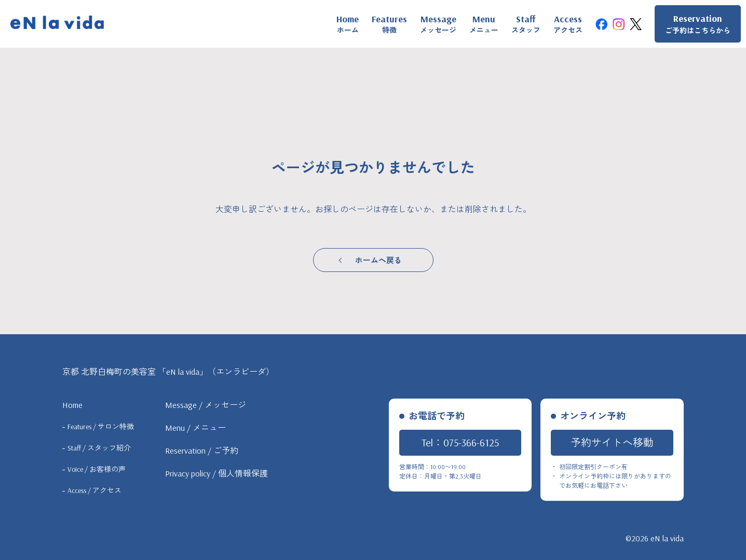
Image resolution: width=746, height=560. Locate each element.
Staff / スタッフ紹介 (99, 448)
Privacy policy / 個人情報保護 (216, 473)
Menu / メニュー (195, 428)
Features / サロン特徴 (101, 427)
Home (72, 405)
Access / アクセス (94, 490)
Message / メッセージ (206, 405)
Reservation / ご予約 (202, 450)
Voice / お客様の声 (97, 469)
